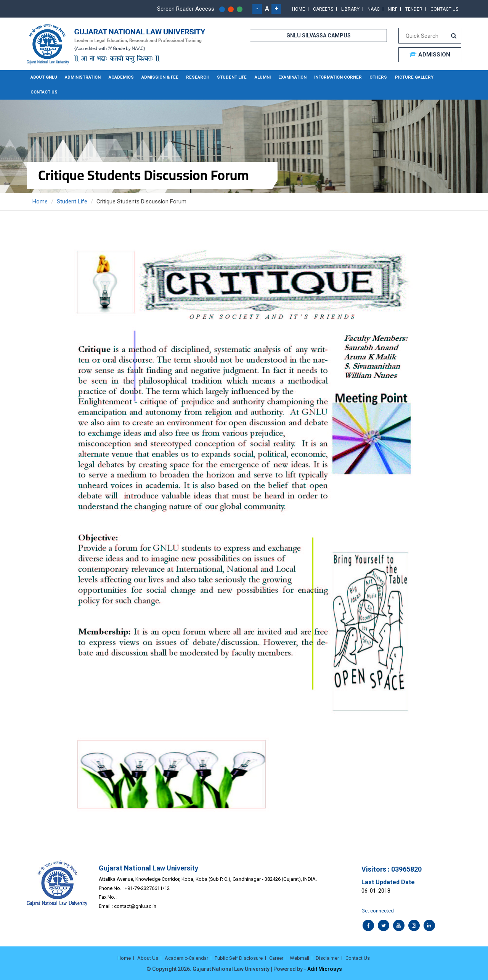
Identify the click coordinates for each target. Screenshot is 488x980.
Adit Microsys (325, 969)
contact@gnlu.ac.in (135, 906)
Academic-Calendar (186, 958)
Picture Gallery (406, 77)
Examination (288, 77)
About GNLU (44, 77)
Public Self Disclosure (239, 958)
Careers (323, 9)
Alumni (258, 77)
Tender (414, 9)
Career (276, 958)
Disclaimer (327, 958)
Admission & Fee (158, 77)
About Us (148, 958)
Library (350, 9)
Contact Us (444, 9)
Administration (83, 77)
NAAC (374, 9)
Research (195, 77)
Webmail (299, 958)
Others (371, 77)
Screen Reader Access (186, 9)
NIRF (392, 9)
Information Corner (332, 77)
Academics (120, 77)
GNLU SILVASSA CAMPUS (319, 35)
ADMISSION (430, 55)
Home (299, 9)
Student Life (228, 77)
